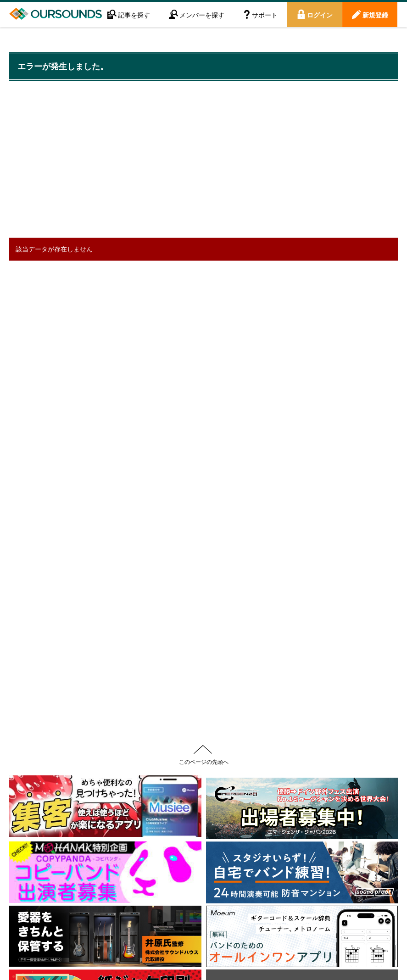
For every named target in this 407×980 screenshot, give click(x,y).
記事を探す (134, 15)
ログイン (320, 15)
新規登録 (375, 15)
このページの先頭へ (204, 762)
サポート (265, 15)
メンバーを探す (202, 15)
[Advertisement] (176, 161)
